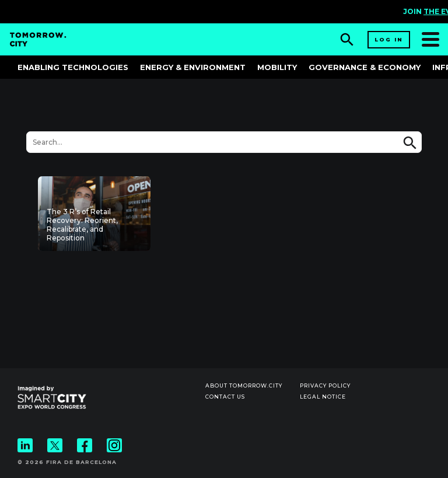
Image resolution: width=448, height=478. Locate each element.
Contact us (225, 397)
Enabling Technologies (73, 67)
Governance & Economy (365, 67)
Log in (389, 39)
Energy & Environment (193, 67)
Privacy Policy (325, 385)
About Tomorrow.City (244, 385)
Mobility (277, 67)
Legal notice (323, 397)
